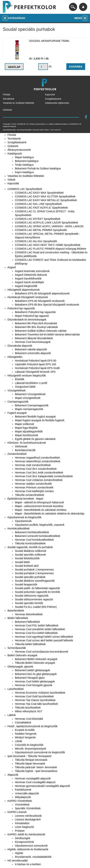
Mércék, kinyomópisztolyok (30, 749)
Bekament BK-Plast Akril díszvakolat (36, 323)
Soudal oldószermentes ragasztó (34, 599)
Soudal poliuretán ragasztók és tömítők (37, 592)
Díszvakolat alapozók (20, 346)
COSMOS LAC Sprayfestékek (25, 189)
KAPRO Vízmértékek (20, 801)
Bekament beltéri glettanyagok (32, 670)
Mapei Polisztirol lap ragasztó (32, 316)
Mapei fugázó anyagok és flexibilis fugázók (40, 420)
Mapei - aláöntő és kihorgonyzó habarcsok (39, 502)
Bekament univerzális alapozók (33, 353)
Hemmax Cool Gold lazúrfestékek (34, 696)
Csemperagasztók (18, 402)
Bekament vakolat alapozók (31, 349)
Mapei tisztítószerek (26, 435)
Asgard (12, 267)
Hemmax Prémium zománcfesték (34, 487)
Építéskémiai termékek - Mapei (25, 499)
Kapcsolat (50, 95)
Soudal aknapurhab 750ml (49, 41)
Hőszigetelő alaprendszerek (24, 290)
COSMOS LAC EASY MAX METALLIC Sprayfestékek (46, 200)
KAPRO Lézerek (17, 812)
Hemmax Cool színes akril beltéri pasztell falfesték (44, 640)
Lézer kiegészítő (24, 827)
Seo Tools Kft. (56, 130)
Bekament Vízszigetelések (30, 394)
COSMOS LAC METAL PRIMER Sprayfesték (41, 230)
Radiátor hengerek (26, 734)
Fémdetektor (22, 823)
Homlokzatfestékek (18, 528)
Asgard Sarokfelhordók (28, 279)
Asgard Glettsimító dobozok (31, 275)
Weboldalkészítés (9, 130)
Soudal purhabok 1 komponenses (34, 570)
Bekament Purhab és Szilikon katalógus (38, 168)
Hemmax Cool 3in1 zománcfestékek (36, 469)
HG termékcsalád (18, 861)
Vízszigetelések (16, 390)
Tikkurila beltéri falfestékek (30, 644)
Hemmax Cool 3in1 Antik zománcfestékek (39, 473)
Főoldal (6, 95)
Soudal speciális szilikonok (30, 555)
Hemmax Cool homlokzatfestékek (34, 540)
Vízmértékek (22, 805)
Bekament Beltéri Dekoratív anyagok (36, 659)
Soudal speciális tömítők (29, 603)
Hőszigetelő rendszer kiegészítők (27, 376)
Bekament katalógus (27, 161)
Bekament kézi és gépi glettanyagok (36, 674)
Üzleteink (7, 110)
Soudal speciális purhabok (30, 577)
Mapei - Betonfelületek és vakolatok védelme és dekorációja (50, 514)
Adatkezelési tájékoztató (57, 103)
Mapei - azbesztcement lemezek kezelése (39, 506)
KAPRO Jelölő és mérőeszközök (26, 834)
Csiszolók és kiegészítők (29, 745)
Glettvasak (21, 446)
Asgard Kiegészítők (26, 286)
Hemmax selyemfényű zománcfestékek (38, 461)
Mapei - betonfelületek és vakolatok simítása (41, 510)
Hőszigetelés (15, 357)
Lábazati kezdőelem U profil (31, 383)
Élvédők (20, 379)
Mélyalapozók (23, 797)
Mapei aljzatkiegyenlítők (29, 431)
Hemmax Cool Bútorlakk (29, 719)
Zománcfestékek (17, 454)
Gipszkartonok (23, 521)
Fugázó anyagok (17, 413)
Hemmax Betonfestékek (29, 614)
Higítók (19, 853)
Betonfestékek (16, 611)
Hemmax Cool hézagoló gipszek (34, 685)
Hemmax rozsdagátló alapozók (33, 778)
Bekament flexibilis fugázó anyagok (35, 417)
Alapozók (13, 775)
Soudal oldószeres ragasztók (32, 596)
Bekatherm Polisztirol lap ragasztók (35, 312)
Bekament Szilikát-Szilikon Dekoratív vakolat (41, 331)
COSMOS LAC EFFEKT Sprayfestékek (38, 219)
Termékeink (8, 99)
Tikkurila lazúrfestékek (28, 708)
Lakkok (12, 715)
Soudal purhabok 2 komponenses (34, 573)
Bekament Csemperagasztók (32, 405)
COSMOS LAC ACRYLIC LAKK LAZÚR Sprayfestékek (46, 223)
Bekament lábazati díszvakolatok (34, 338)
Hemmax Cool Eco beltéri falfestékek (36, 633)
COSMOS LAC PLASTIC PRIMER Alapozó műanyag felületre (51, 249)
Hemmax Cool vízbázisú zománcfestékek (39, 480)
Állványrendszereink (19, 150)
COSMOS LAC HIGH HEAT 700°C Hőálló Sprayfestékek (48, 245)
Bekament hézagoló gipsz (30, 678)
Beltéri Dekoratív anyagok (22, 655)
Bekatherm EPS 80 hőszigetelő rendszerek (40, 301)
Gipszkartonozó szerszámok (31, 846)
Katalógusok (15, 154)
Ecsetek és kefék (25, 730)
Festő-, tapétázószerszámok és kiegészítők (32, 726)
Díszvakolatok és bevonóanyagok (27, 320)
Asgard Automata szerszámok (32, 271)
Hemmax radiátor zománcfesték (33, 484)
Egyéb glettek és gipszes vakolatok (35, 439)
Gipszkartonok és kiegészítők (24, 517)
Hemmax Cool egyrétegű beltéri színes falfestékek (44, 637)
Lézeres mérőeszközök (28, 816)
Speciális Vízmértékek (28, 808)
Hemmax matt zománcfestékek (33, 465)
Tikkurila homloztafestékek (30, 543)
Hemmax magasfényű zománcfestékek (37, 458)
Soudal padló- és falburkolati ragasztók (37, 588)
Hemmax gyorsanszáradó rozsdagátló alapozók (42, 786)
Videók (11, 180)
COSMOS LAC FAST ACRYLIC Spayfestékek (41, 208)
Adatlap (14, 67)
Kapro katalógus (24, 172)
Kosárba (76, 67)
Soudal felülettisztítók (27, 558)
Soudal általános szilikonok (31, 551)
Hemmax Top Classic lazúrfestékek (35, 700)
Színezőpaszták (17, 648)
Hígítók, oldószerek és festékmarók (28, 849)
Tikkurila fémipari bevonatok (31, 760)
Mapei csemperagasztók (29, 409)
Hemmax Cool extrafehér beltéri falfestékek (40, 629)
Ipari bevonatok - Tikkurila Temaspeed (29, 756)
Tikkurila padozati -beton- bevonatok (36, 767)
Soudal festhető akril (27, 566)
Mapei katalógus (24, 157)
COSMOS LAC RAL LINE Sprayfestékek (38, 204)
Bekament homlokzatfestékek (32, 532)
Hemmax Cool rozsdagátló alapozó (35, 782)
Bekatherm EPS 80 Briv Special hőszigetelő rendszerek (47, 305)
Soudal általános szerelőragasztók (35, 581)
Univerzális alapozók (27, 793)
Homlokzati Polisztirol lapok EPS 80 (36, 361)
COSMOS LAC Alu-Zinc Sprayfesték (36, 241)
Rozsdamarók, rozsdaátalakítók (33, 857)
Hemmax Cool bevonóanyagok (33, 342)
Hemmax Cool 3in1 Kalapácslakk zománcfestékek (44, 476)
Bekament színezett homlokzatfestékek (38, 536)
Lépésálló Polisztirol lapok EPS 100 (35, 364)
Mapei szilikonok (25, 424)
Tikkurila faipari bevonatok (30, 764)
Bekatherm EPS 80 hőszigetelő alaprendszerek (42, 293)
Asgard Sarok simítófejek (29, 282)
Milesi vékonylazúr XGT (29, 711)
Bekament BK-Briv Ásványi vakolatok (36, 327)
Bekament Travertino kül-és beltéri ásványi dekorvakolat (47, 334)
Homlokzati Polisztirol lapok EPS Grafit (37, 368)
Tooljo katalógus (24, 165)
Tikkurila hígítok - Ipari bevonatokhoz (36, 771)
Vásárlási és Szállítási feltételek (18, 103)
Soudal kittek (22, 562)
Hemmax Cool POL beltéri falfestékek (37, 625)
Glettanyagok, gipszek (20, 667)
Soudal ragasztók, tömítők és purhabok (30, 547)
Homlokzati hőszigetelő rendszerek (28, 297)
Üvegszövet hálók (25, 387)
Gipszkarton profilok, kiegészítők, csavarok (40, 525)
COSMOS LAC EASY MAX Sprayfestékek (39, 193)
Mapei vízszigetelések (28, 398)
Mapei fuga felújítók (26, 428)
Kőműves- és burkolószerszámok (27, 443)
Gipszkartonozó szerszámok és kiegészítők (40, 752)
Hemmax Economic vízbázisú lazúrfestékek (40, 693)
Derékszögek (23, 838)
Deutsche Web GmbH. (41, 130)
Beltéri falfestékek (18, 618)
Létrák (19, 741)
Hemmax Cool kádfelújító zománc (34, 491)
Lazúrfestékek (16, 689)
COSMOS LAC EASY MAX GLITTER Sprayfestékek (45, 196)
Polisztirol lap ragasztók (21, 308)
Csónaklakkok (23, 722)
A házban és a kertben (28, 864)
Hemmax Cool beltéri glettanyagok (35, 681)
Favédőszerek (23, 790)
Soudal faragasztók (26, 584)
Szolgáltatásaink (53, 99)
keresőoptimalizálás (24, 130)
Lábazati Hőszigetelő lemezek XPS (35, 372)
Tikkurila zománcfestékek (30, 495)
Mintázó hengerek (25, 737)
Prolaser (20, 831)
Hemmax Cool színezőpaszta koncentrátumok (42, 652)
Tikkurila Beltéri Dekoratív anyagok (35, 663)
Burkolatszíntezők (25, 450)
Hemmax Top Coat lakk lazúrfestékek (36, 704)
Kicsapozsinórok (24, 842)
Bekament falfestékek (27, 622)
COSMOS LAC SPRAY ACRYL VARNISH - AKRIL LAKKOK (49, 226)
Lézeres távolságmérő (28, 819)
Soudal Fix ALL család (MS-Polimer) (36, 607)
